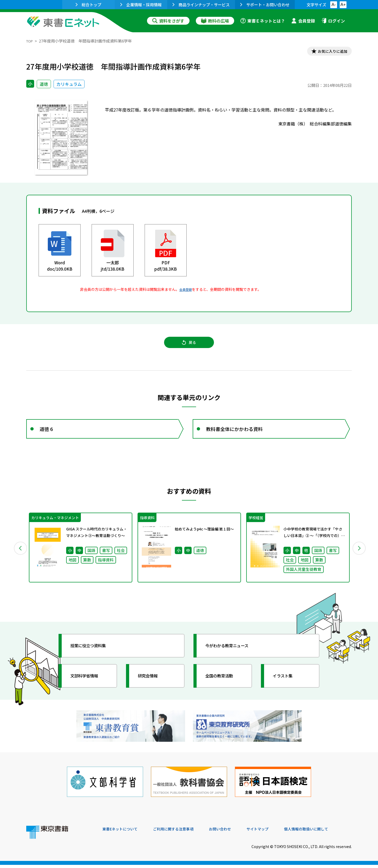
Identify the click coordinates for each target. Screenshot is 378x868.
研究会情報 (151, 686)
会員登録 (303, 21)
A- (334, 5)
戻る (189, 347)
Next (359, 557)
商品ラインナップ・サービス (201, 5)
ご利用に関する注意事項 (181, 832)
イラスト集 (286, 686)
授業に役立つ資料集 (93, 656)
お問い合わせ (233, 832)
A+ (343, 5)
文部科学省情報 (89, 686)
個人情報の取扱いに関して (327, 832)
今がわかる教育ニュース (233, 656)
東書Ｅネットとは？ (263, 21)
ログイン (333, 21)
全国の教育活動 (224, 686)
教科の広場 (215, 21)
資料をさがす (168, 21)
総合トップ (88, 5)
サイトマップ (273, 832)
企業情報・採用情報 (141, 5)
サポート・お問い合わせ (265, 5)
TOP (30, 41)
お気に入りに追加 (329, 52)
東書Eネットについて (123, 832)
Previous (19, 557)
